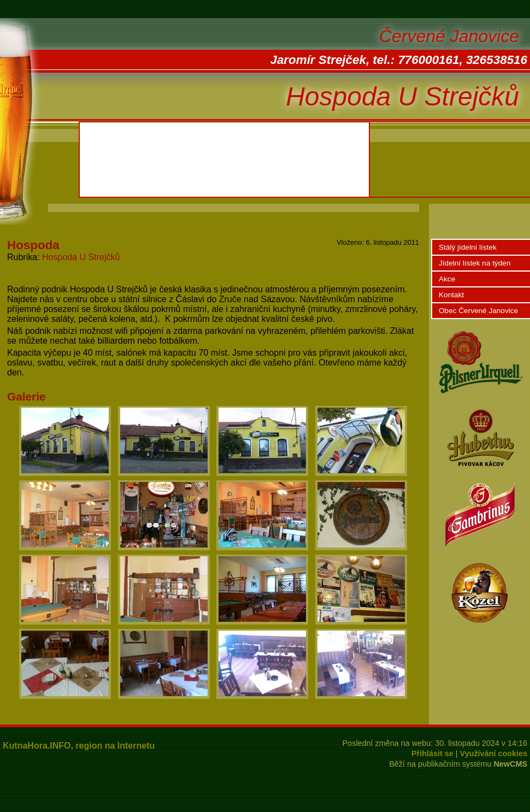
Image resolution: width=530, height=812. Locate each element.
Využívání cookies (494, 754)
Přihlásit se (432, 754)
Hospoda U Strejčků (81, 257)
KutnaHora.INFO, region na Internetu (79, 746)
